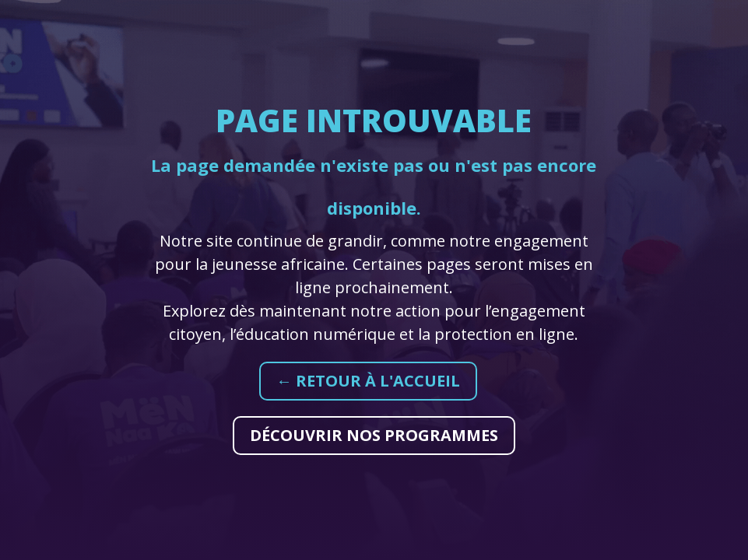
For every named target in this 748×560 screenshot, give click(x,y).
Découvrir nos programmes (374, 435)
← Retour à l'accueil (368, 381)
